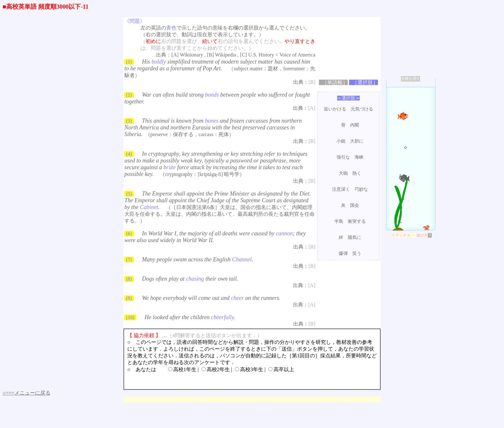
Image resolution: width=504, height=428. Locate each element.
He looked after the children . (190, 317)
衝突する (357, 221)
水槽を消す (410, 79)
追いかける (335, 109)
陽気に (355, 237)
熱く (357, 173)
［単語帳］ (335, 82)
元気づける (362, 109)
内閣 (355, 125)
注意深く (341, 189)
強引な (343, 157)
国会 (355, 205)
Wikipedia (226, 55)
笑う (357, 253)
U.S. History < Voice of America (282, 55)
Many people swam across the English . (198, 259)
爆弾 (343, 253)
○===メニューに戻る (27, 393)
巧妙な (361, 189)
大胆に (357, 141)
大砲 (343, 173)
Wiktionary (192, 55)
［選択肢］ (365, 82)
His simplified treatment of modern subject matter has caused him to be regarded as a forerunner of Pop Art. (217, 65)
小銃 (341, 141)
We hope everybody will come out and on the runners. (211, 298)
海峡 (359, 157)
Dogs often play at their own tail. (190, 279)
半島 (339, 221)
